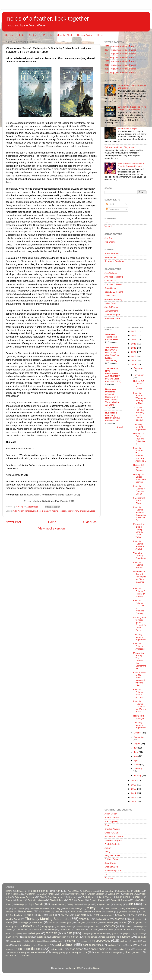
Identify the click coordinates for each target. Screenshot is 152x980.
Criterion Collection (96, 894)
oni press (45, 945)
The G (108, 223)
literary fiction (16, 941)
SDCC (30, 915)
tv (86, 952)
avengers (81, 922)
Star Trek (65, 915)
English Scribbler (112, 844)
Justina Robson (59, 511)
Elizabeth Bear (57, 900)
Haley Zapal (110, 303)
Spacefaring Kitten (113, 871)
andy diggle (23, 923)
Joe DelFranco (111, 307)
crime (52, 929)
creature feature (39, 930)
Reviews (10, 35)
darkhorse (139, 930)
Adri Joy (108, 238)
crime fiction (65, 929)
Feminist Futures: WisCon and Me (138, 693)
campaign (47, 927)
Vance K (108, 226)
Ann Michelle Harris (114, 277)
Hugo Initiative (57, 904)
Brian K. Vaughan (13, 894)
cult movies (108, 929)
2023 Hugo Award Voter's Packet (120, 54)
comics (109, 926)
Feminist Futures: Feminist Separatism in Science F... (140, 514)
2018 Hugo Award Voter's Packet (120, 69)
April (136, 760)
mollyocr (124, 941)
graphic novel (12, 937)
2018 (134, 365)
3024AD (9, 891)
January (138, 775)
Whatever (110, 334)
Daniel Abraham (55, 897)
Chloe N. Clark (111, 833)
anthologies (66, 922)
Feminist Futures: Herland (138, 565)
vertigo (116, 953)
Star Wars (81, 915)
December (139, 368)
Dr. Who (21, 900)
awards (94, 922)
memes (84, 941)
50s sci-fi (22, 891)
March (137, 765)
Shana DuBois (111, 867)
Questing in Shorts (128, 912)
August (137, 744)
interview (125, 937)
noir (15, 945)
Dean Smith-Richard (128, 897)
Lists (22, 35)
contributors (21, 929)
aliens (9, 922)
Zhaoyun (109, 878)
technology (74, 953)
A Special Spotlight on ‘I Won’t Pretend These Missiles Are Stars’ (112, 400)
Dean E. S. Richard (114, 292)
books (28, 926)
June (136, 752)
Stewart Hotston (112, 318)
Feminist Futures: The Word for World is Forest (140, 706)
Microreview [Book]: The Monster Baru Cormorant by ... (139, 661)
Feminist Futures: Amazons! (139, 646)
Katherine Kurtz (36, 908)
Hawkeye (20, 904)
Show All (120, 427)
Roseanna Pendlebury (115, 261)
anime (52, 922)
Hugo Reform (75, 904)
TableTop (122, 915)
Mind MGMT (111, 908)
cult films (93, 929)
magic (59, 941)
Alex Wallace (111, 273)
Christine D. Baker (113, 284)
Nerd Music (60, 912)
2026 (134, 331)
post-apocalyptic (92, 945)
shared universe (88, 511)
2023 (134, 344)
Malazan (69, 908)
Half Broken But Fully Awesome (112, 419)
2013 (134, 797)
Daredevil (73, 897)
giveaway (140, 934)
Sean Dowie (110, 863)
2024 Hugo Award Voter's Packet (120, 50)
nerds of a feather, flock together (48, 19)
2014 (134, 793)
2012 (134, 801)
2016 (134, 785)
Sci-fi (51, 915)
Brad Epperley (111, 821)
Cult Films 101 (130, 894)
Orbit (98, 912)
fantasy (51, 933)
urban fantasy (101, 953)
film (70, 933)
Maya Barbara (111, 311)
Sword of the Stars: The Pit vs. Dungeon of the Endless (132, 108)
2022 (134, 348)
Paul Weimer (111, 257)
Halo (136, 900)
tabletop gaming (59, 953)
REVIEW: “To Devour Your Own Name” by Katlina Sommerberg (112, 355)
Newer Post (13, 522)
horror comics (91, 937)
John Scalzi (19, 908)
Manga (79, 908)
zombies (26, 956)
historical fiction (59, 937)
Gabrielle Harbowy (113, 299)
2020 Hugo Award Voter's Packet (120, 61)
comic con (94, 927)
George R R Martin (120, 900)
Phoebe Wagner (112, 315)
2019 (134, 360)
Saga (41, 915)
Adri (15, 511)
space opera (98, 949)
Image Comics (104, 904)
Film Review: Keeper (127, 128)
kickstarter (142, 937)
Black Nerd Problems (111, 390)
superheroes (38, 952)
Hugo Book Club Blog (111, 414)
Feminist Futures (97, 900)
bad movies (108, 922)
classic (70, 927)
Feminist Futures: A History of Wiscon (139, 592)
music (135, 941)
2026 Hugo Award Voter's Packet (120, 46)
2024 (134, 340)
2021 (134, 352)
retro (130, 945)
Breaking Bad (124, 891)
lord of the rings (34, 941)
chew (59, 927)
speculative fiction (122, 949)
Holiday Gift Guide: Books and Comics (139, 478)
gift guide (127, 934)
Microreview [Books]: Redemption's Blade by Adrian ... (139, 578)
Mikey (107, 852)
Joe (130, 904)
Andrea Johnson (112, 818)
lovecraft (48, 941)
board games (12, 927)
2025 (134, 335)
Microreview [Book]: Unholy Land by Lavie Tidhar (139, 531)
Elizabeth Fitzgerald (114, 840)
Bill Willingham (89, 891)
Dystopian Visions (36, 900)
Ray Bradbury (16, 915)
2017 (134, 781)
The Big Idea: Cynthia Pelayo (112, 338)
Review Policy (85, 35)
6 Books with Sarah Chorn (139, 500)
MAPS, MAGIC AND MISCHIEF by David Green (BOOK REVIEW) (113, 377)
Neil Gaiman (44, 912)
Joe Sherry (110, 242)
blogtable (138, 922)
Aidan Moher (111, 814)
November (139, 375)
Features (34, 35)
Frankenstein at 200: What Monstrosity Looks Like (139, 679)
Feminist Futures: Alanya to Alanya (139, 545)
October (138, 733)
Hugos (88, 904)
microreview (73, 511)
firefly (84, 934)
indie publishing (108, 937)
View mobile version (51, 528)
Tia (106, 874)
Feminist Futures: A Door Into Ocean (139, 490)
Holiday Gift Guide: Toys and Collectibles (139, 439)
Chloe (63, 894)
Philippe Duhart (112, 859)
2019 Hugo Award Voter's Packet (120, 65)
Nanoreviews (25, 911)
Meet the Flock (65, 35)
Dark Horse (88, 897)
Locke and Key (53, 908)
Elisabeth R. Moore (114, 837)
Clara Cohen (111, 288)
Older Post (90, 522)
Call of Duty (30, 894)
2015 (134, 789)
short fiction (76, 949)
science (9, 949)
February (138, 769)
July (136, 748)
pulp (123, 945)
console (128, 927)
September (139, 737)
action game (136, 919)
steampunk (141, 949)
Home (100, 35)
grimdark (27, 937)
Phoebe (110, 912)
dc (7, 934)
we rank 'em (11, 956)
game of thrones (99, 934)
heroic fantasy (44, 511)
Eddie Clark (110, 296)
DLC (42, 897)
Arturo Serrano (112, 254)
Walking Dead (103, 919)
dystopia (35, 933)
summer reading (18, 953)
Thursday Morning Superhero (139, 427)
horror (74, 937)
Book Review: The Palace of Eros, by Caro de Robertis (131, 165)
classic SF (80, 927)
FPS (71, 900)
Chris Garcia (110, 280)
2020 (134, 356)
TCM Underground (103, 915)
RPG (144, 912)
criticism (80, 929)
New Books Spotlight (139, 717)
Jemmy (108, 848)
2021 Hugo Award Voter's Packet (120, 58)
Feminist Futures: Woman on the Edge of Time (139, 398)
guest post (41, 937)
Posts (110, 204)
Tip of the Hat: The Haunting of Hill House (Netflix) (139, 414)
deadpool (17, 934)
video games (132, 952)
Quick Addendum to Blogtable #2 (120, 147)
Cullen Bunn (113, 894)
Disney (9, 900)
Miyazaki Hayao (130, 908)
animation (38, 922)
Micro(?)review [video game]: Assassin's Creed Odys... (139, 624)
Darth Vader (105, 897)
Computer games (77, 894)
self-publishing (57, 949)
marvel (71, 941)
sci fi (140, 945)
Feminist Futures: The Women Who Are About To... (139, 454)
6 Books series (40, 891)
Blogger (97, 968)
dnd (26, 934)
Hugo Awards (35, 904)
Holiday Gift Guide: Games (139, 468)
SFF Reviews (112, 347)
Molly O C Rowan (113, 855)
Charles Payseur (112, 829)
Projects (47, 35)
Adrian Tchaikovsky (27, 511)
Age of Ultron (74, 891)
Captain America (48, 894)
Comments (113, 209)
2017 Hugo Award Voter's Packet (120, 73)
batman (123, 922)
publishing (112, 945)
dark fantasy (124, 929)
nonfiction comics (30, 945)
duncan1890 (74, 968)
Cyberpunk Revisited (25, 897)
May (136, 756)
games (115, 934)
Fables (81, 900)
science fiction (29, 949)
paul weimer (64, 945)
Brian (107, 825)
